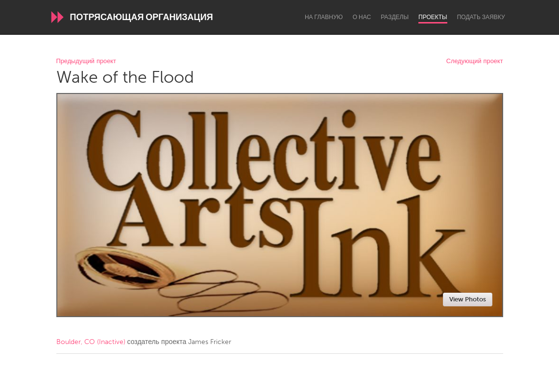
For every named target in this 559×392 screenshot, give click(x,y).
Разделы (395, 17)
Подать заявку (481, 17)
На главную (324, 17)
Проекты (433, 17)
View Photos (468, 299)
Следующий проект (475, 61)
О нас (362, 17)
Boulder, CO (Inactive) (91, 342)
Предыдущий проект (86, 61)
